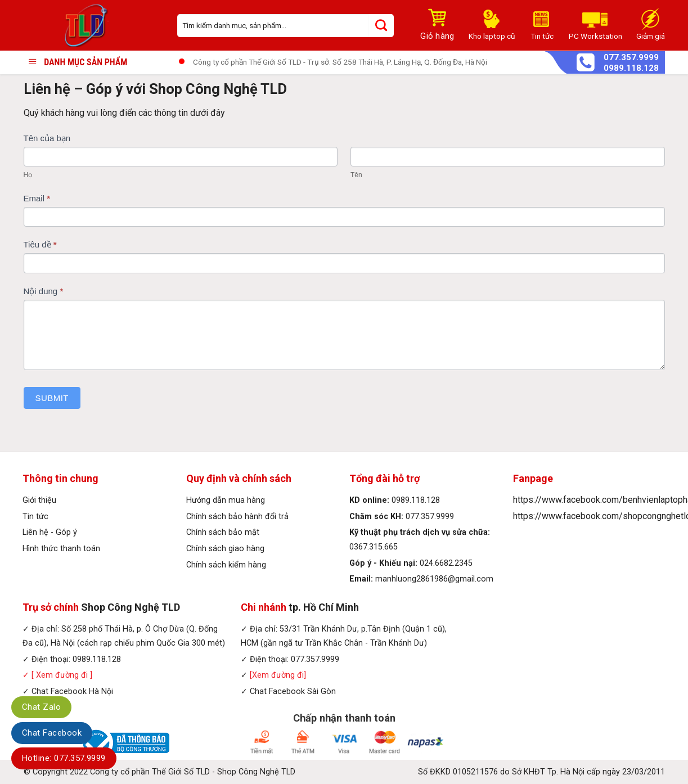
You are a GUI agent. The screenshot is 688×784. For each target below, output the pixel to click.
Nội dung (44, 291)
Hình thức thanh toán (61, 549)
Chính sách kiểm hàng (226, 565)
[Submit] (381, 26)
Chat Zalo (41, 707)
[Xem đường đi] (278, 675)
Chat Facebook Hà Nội (72, 691)
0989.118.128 (631, 68)
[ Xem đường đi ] (61, 675)
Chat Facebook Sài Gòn (293, 691)
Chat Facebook (52, 733)
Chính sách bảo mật (223, 532)
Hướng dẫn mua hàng (226, 500)
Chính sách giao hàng (225, 549)
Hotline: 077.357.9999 (64, 758)
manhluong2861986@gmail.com (434, 579)
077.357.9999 (631, 58)
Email (37, 198)
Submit (52, 398)
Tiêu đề (40, 244)
